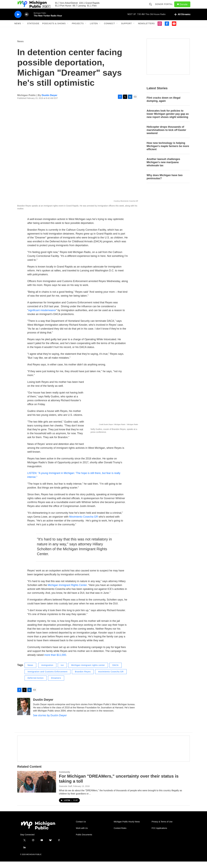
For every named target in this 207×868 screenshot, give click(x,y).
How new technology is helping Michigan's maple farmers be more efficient (168, 153)
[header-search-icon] (152, 7)
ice (62, 672)
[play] (18, 21)
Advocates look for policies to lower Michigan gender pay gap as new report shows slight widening (168, 120)
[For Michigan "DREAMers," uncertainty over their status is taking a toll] (37, 788)
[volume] (27, 21)
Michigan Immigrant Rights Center (67, 592)
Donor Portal (165, 7)
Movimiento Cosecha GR (84, 523)
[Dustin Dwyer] (24, 713)
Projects (78, 30)
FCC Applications (159, 835)
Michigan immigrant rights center (88, 672)
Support (126, 30)
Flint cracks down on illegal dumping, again (164, 106)
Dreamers (56, 684)
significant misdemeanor (42, 317)
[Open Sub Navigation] (23, 30)
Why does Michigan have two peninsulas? (165, 183)
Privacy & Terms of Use (162, 828)
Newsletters (146, 30)
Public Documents (84, 841)
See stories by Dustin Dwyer (50, 722)
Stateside (33, 30)
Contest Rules (120, 835)
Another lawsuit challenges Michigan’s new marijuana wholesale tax (163, 169)
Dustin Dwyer (50, 102)
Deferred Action (36, 684)
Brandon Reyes (83, 678)
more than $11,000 (55, 661)
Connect (109, 30)
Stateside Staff (65, 793)
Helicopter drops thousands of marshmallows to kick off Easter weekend (166, 136)
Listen (94, 30)
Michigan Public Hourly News (127, 828)
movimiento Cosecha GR (111, 678)
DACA (116, 672)
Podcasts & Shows (54, 30)
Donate (185, 8)
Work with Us (82, 835)
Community (64, 778)
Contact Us (81, 828)
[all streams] (182, 21)
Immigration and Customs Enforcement (48, 678)
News (18, 30)
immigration (47, 672)
